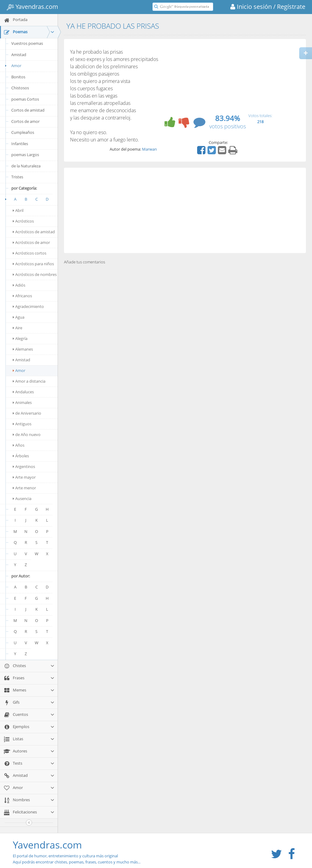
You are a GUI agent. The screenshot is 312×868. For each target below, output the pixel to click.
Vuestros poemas (27, 43)
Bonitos (18, 77)
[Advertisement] (185, 210)
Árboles (21, 456)
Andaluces (23, 392)
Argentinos (24, 466)
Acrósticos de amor (31, 242)
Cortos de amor (25, 121)
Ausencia (22, 498)
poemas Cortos (25, 99)
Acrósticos (23, 221)
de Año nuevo (27, 434)
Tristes (17, 177)
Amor (12, 66)
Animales (22, 402)
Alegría (20, 338)
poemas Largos (25, 155)
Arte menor (24, 488)
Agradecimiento (28, 306)
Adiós (19, 285)
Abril (18, 210)
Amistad (19, 55)
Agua (19, 317)
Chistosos (20, 88)
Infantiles (20, 144)
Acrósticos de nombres (35, 274)
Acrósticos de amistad (34, 232)
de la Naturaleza (26, 166)
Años (19, 445)
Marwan (149, 149)
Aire (18, 328)
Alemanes (23, 349)
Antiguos (22, 424)
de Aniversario (27, 413)
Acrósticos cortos (30, 253)
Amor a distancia (29, 381)
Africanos (22, 296)
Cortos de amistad (28, 110)
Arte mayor (24, 477)
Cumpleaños (23, 132)
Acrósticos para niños (33, 264)
